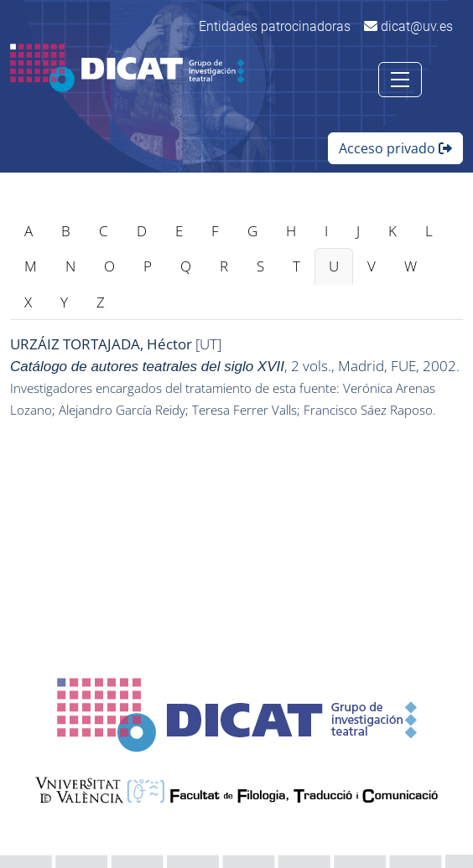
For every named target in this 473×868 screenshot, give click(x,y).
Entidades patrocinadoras (275, 26)
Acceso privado (395, 148)
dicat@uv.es (408, 26)
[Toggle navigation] (400, 80)
